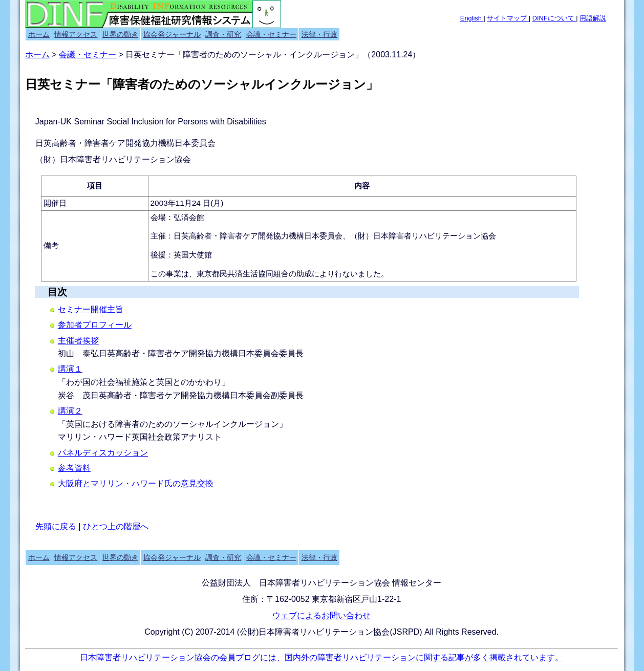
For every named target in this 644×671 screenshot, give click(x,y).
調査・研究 (223, 34)
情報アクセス (76, 34)
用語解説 (593, 18)
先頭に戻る (57, 526)
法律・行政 (319, 34)
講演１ (70, 369)
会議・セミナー (271, 34)
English (472, 18)
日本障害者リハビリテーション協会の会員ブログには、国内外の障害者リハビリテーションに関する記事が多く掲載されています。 (321, 657)
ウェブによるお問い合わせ (321, 615)
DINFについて (554, 18)
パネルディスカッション (103, 453)
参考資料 (74, 468)
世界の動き (120, 34)
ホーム (39, 34)
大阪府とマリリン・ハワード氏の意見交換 (136, 483)
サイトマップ (508, 18)
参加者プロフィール (95, 325)
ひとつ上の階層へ (116, 526)
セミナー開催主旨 (91, 309)
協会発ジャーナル (172, 34)
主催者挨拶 (78, 341)
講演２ (70, 411)
